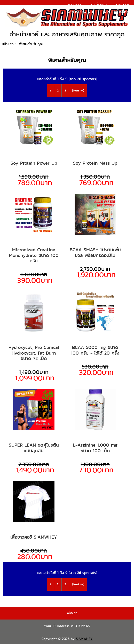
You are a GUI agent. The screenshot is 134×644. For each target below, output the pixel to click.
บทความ (123, 5)
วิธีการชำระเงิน (80, 11)
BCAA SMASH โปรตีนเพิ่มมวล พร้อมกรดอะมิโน (95, 252)
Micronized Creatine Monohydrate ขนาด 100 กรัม (34, 255)
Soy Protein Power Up (34, 163)
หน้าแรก (74, 5)
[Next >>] (78, 90)
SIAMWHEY (84, 639)
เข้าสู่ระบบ (98, 5)
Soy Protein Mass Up (95, 163)
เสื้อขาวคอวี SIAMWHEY (34, 537)
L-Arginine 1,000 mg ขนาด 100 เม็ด (95, 448)
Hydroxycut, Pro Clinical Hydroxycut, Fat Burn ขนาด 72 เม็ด (34, 353)
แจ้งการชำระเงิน (116, 11)
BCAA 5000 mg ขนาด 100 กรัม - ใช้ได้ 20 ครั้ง (95, 350)
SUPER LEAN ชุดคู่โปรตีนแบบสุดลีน (34, 448)
